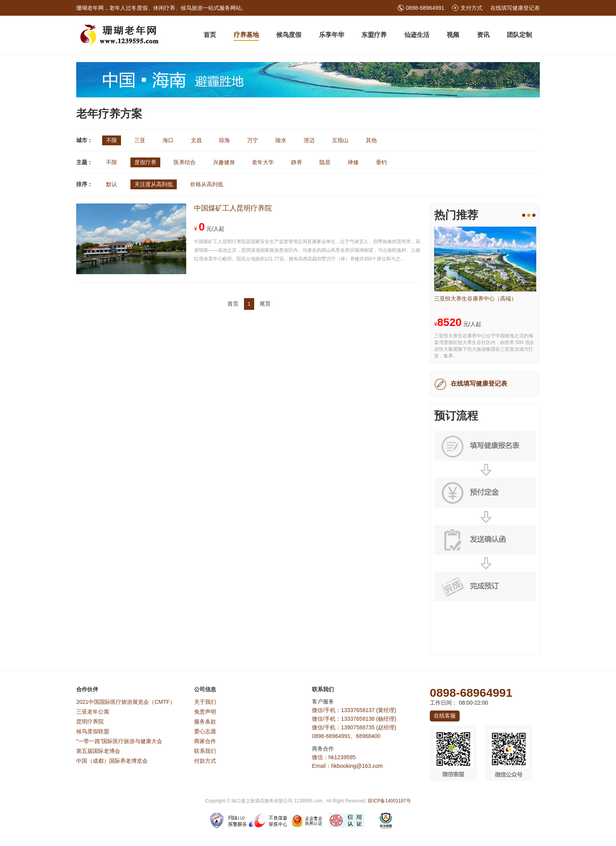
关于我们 (205, 702)
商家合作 (205, 741)
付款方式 (205, 761)
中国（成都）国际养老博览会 (112, 761)
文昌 (196, 140)
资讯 (483, 35)
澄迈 (309, 140)
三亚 (140, 140)
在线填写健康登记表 (515, 8)
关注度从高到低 (154, 184)
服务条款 (205, 721)
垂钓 (381, 162)
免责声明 (205, 712)
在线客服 (445, 716)
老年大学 (263, 162)
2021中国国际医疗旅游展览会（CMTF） (126, 702)
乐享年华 (332, 35)
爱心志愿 (205, 731)
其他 (371, 140)
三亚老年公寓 (93, 712)
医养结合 (185, 162)
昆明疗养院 (90, 721)
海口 (168, 140)
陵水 (281, 140)
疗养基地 (246, 35)
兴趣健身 (224, 162)
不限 (112, 140)
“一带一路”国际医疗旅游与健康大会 (119, 741)
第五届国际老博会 (98, 751)
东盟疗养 (374, 35)
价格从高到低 (207, 184)
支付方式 (471, 8)
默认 (112, 184)
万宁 (253, 140)
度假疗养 (145, 162)
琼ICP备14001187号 (389, 801)
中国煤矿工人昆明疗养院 (233, 208)
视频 (453, 35)
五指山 (340, 140)
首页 (210, 35)
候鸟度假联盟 (93, 731)
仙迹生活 (417, 35)
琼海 (224, 140)
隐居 (325, 162)
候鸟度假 (289, 35)
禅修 (353, 162)
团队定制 (519, 35)
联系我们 (205, 751)
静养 (297, 162)
